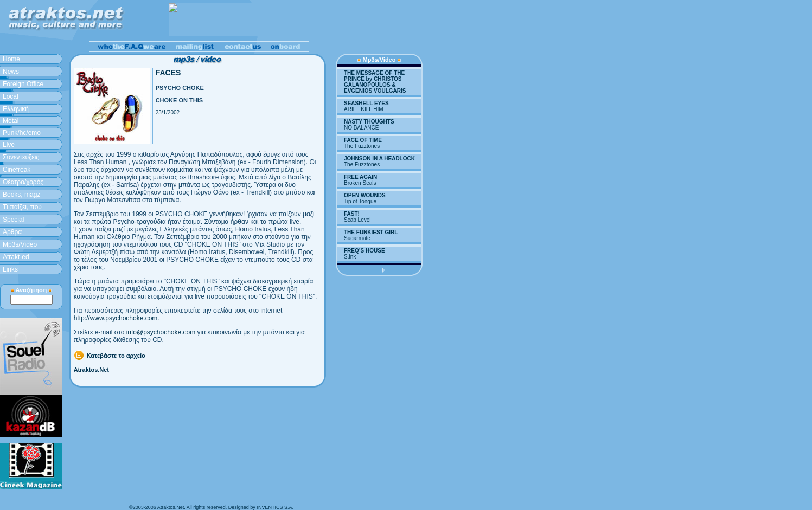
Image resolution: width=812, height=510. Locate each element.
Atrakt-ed (16, 257)
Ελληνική (16, 109)
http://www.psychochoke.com (116, 318)
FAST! (352, 214)
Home (11, 59)
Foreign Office (23, 84)
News (11, 72)
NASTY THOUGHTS (369, 122)
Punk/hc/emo (22, 133)
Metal (11, 121)
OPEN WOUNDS (365, 195)
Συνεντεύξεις (21, 157)
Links (10, 269)
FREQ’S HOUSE (365, 251)
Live (9, 145)
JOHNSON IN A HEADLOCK (379, 159)
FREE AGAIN (360, 177)
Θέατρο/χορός (23, 182)
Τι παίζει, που (22, 207)
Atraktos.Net (91, 370)
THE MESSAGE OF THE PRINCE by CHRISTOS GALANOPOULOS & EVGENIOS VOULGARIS (375, 82)
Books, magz (21, 195)
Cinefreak (17, 170)
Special (13, 220)
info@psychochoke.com (161, 332)
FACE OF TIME (363, 140)
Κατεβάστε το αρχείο (116, 356)
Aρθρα (12, 232)
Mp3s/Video (20, 244)
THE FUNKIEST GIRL (371, 232)
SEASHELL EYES (366, 103)
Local (11, 96)
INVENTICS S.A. (275, 507)
